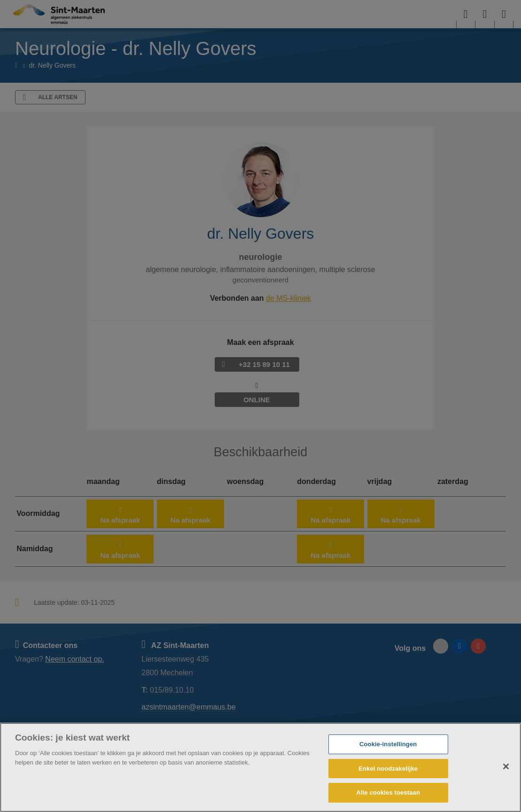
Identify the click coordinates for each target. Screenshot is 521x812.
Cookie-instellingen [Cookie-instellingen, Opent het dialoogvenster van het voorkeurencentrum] (388, 744)
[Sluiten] (506, 766)
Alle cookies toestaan (388, 792)
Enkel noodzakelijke (388, 769)
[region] (260, 767)
